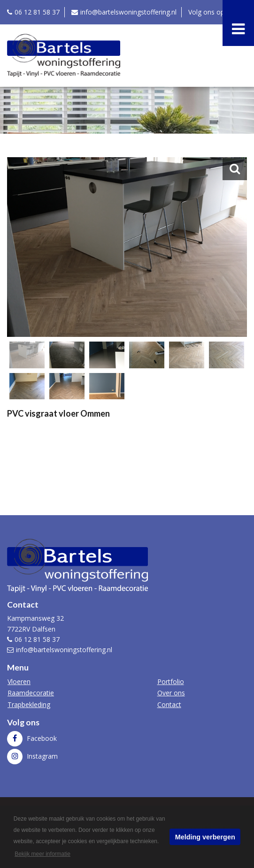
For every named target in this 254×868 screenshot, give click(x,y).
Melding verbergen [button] (205, 837)
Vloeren (19, 681)
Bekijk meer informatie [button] (42, 854)
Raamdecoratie (31, 693)
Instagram (41, 756)
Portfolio (171, 681)
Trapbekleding (29, 704)
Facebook (41, 738)
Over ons (171, 693)
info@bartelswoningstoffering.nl (128, 12)
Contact (169, 704)
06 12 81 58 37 (37, 12)
